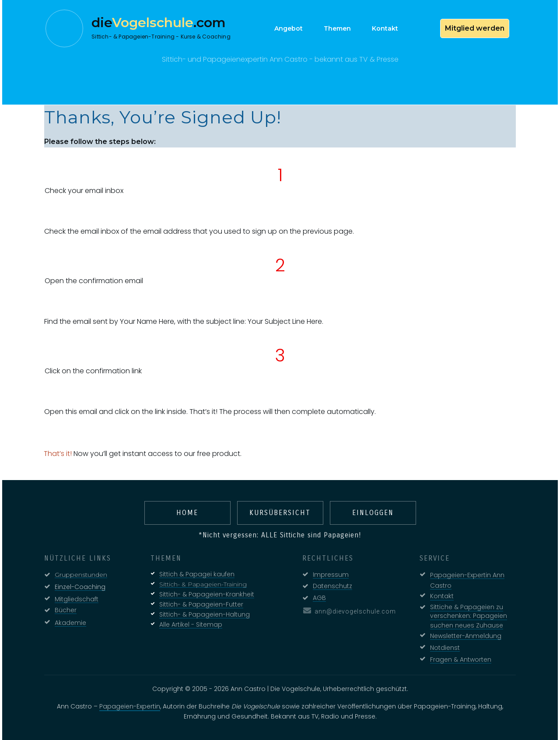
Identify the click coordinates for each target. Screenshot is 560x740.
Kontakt (442, 596)
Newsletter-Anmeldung (466, 636)
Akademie (70, 623)
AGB (319, 598)
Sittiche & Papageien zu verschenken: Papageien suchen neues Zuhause (469, 616)
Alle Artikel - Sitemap (191, 624)
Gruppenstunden (81, 575)
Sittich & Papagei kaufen (197, 574)
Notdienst (445, 648)
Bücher (66, 610)
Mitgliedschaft (77, 599)
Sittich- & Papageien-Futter (201, 604)
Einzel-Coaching (80, 587)
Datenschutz (332, 586)
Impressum (331, 575)
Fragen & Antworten (461, 659)
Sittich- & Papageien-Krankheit (207, 594)
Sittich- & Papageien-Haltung (205, 614)
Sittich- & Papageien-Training (203, 584)
